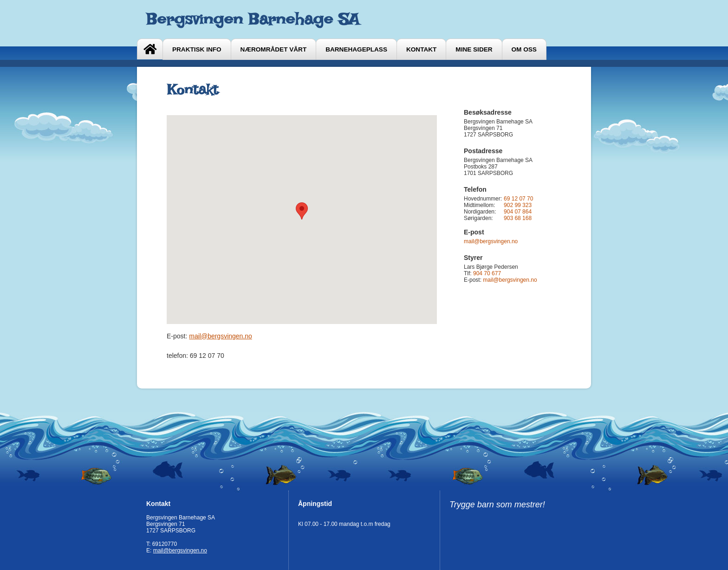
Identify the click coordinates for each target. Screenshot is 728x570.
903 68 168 (518, 218)
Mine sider (474, 49)
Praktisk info (197, 49)
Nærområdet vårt (274, 49)
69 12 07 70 (518, 199)
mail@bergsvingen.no (221, 336)
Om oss (524, 49)
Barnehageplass (356, 49)
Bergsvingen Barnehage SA (253, 19)
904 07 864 (518, 212)
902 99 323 (518, 205)
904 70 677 (487, 273)
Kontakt (421, 49)
